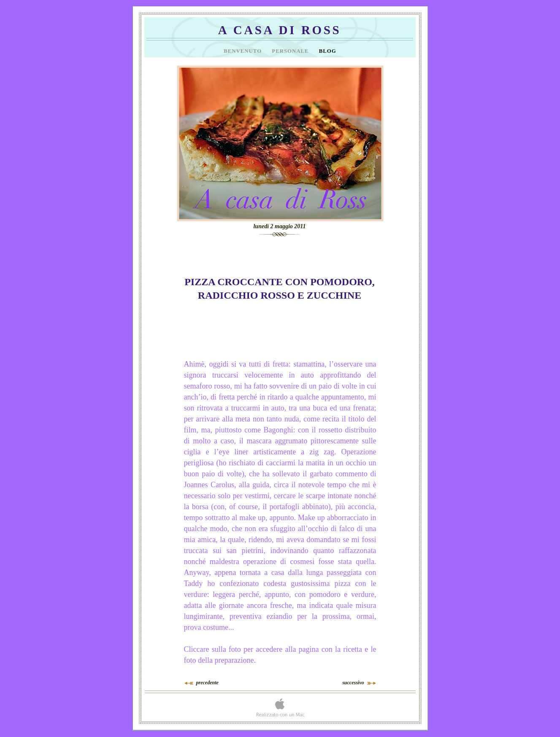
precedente (207, 683)
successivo (353, 683)
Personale (291, 51)
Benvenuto (243, 51)
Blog (328, 51)
